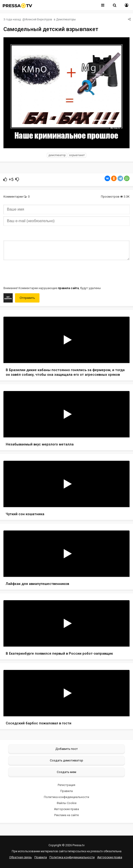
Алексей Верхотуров (39, 19)
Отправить (27, 298)
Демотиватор (57, 155)
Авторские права (66, 809)
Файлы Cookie (66, 803)
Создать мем (66, 772)
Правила (66, 791)
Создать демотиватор (66, 760)
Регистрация (66, 785)
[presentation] (39, 273)
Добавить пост (67, 749)
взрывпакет (77, 155)
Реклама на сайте (66, 815)
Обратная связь (21, 857)
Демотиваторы (66, 19)
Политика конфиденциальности (66, 797)
